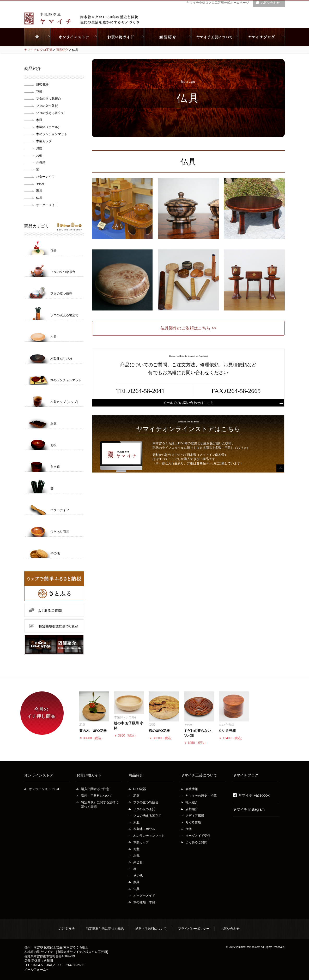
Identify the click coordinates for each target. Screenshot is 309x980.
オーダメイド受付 (198, 836)
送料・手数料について (97, 796)
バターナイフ (45, 177)
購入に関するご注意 (95, 789)
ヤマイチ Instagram (249, 809)
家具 (39, 191)
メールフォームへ (37, 970)
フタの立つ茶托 (47, 106)
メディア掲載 (195, 816)
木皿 (39, 120)
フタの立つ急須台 (49, 99)
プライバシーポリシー (194, 929)
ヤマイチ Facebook (254, 795)
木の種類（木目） (146, 902)
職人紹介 (192, 802)
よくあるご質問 (196, 842)
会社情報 (192, 789)
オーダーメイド (47, 205)
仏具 (39, 198)
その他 (41, 184)
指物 (189, 829)
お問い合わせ (230, 929)
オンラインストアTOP (45, 789)
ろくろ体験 (193, 822)
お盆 (39, 148)
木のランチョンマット (52, 134)
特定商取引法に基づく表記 (105, 929)
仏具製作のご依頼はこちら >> (188, 328)
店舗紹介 (192, 809)
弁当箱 (41, 163)
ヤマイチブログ (246, 775)
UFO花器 (42, 85)
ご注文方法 (67, 929)
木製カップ (44, 141)
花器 (39, 92)
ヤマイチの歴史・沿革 (201, 796)
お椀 (39, 156)
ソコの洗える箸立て (50, 113)
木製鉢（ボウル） (49, 127)
